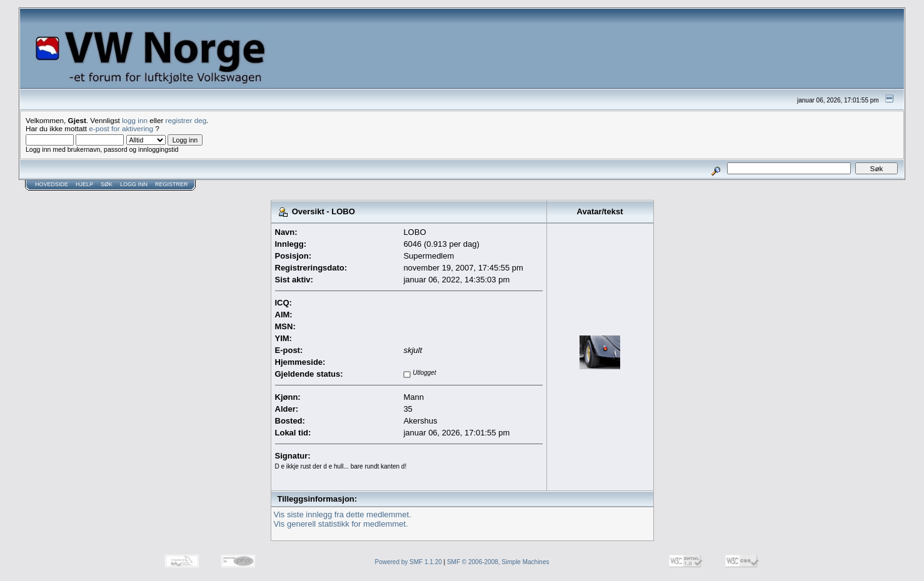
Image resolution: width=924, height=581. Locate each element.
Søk (107, 184)
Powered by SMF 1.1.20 (409, 562)
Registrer (172, 184)
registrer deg (186, 120)
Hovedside (52, 184)
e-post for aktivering (121, 128)
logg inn (135, 120)
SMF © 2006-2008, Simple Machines (498, 562)
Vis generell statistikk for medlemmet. (341, 524)
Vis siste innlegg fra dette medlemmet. (343, 514)
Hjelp (84, 184)
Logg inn (134, 184)
